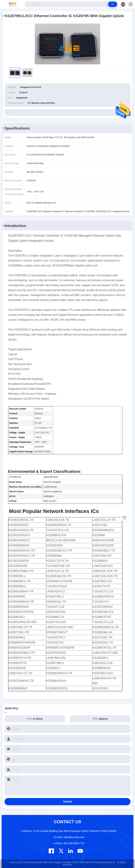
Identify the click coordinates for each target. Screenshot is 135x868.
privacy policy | (16, 862)
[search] (113, 4)
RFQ (124, 113)
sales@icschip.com (70, 837)
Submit (67, 801)
